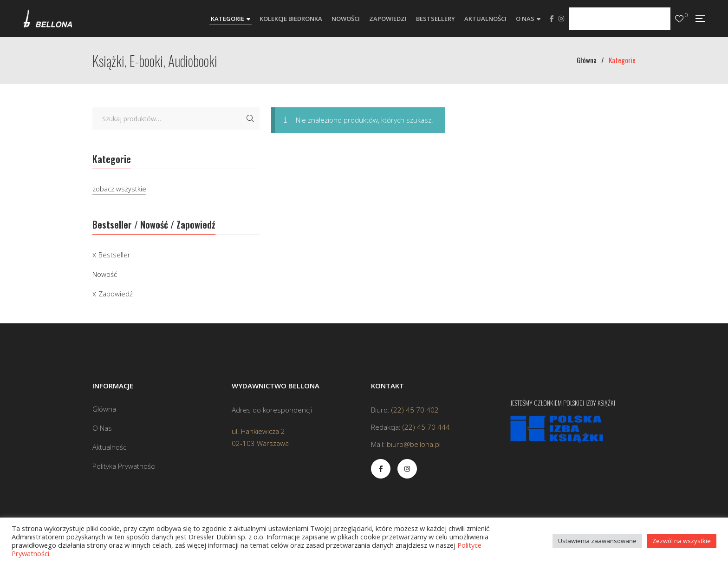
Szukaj (250, 118)
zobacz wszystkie (119, 189)
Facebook (552, 19)
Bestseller (114, 255)
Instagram (561, 19)
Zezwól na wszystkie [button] (682, 541)
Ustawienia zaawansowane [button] (597, 541)
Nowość (105, 274)
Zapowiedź (116, 294)
